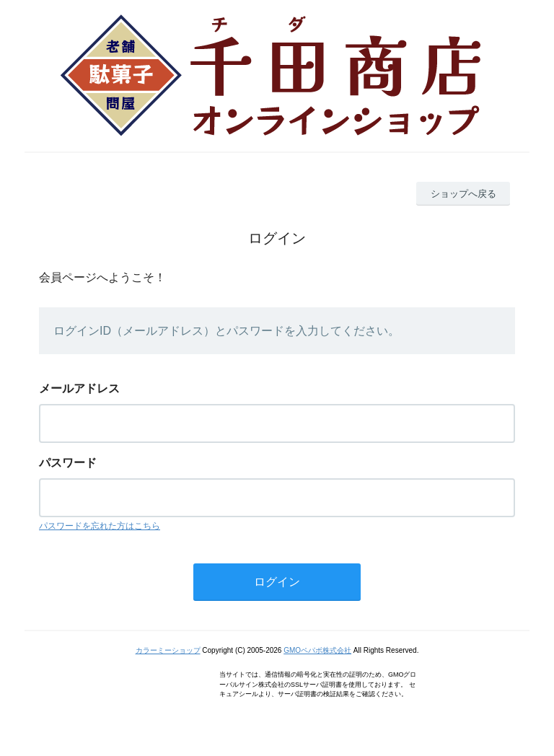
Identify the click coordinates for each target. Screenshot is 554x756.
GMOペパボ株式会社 (317, 650)
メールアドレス (79, 388)
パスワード (68, 463)
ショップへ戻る (463, 194)
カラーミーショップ (168, 650)
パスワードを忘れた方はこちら (100, 526)
